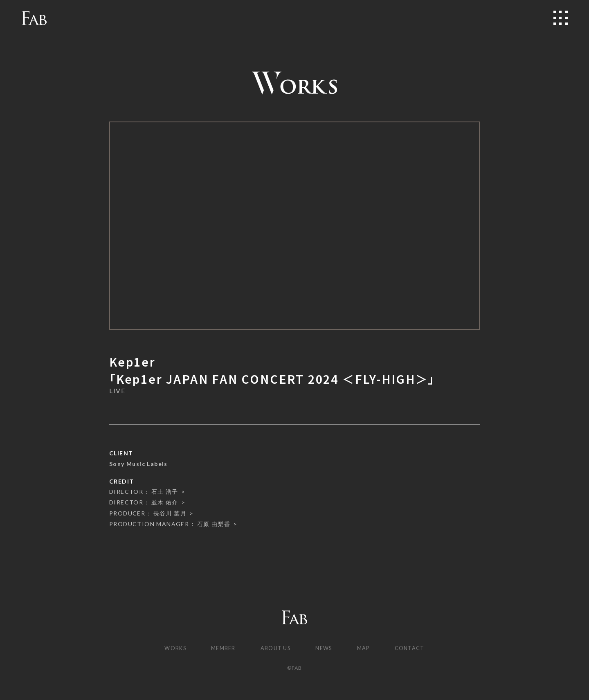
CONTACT (417, 649)
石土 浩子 (165, 492)
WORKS (168, 649)
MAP (368, 649)
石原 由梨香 (214, 524)
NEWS (326, 649)
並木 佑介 (165, 502)
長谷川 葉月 (170, 513)
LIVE (117, 391)
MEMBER (219, 649)
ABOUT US (275, 649)
